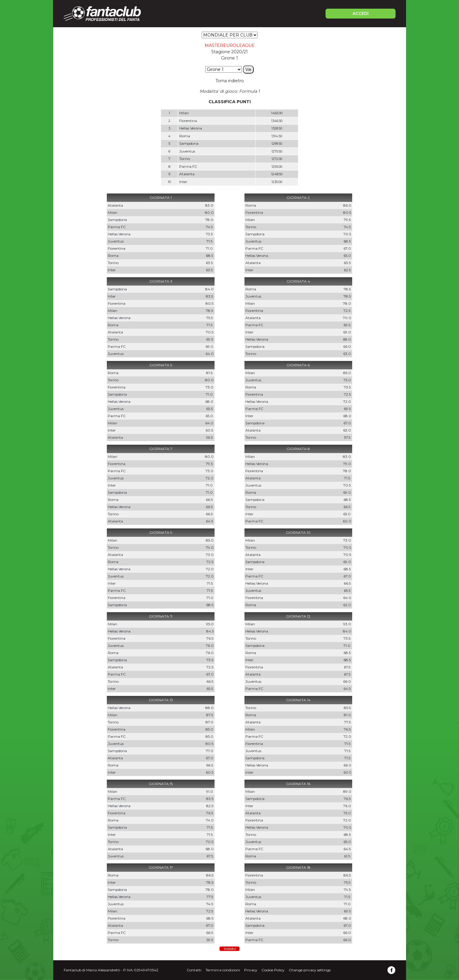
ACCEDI (361, 13)
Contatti (194, 970)
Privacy (251, 970)
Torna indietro (230, 81)
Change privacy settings (310, 970)
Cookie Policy (273, 970)
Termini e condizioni (223, 970)
